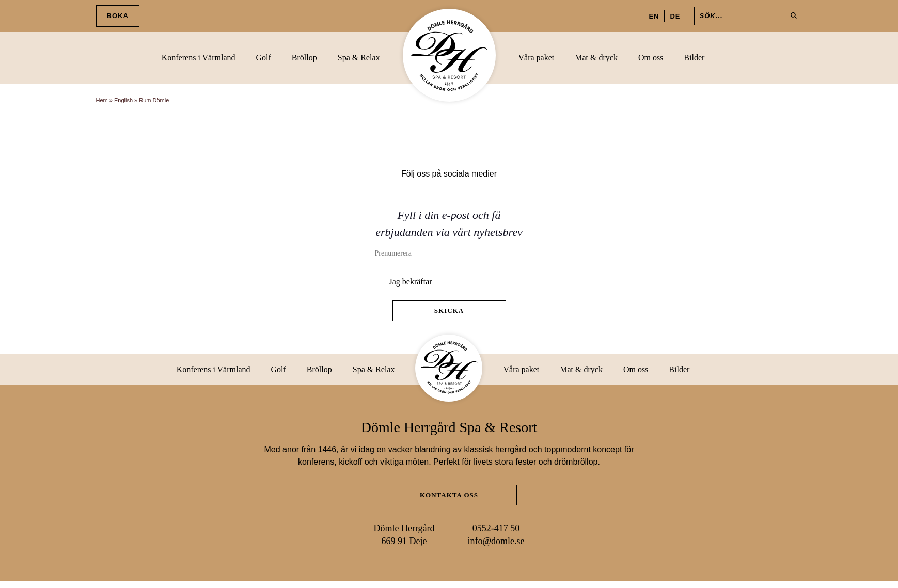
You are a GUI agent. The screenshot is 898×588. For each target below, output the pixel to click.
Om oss (651, 58)
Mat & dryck (596, 58)
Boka (118, 16)
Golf (264, 58)
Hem (102, 100)
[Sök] (748, 16)
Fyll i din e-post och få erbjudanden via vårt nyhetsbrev (449, 224)
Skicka (449, 311)
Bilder (694, 58)
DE (675, 16)
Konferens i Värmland (199, 58)
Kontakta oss (449, 495)
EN (654, 16)
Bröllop (304, 58)
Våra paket (537, 58)
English (123, 100)
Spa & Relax (359, 58)
